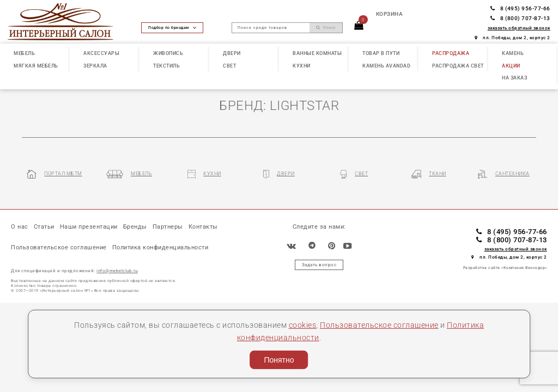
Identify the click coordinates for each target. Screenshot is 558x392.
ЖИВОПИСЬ (168, 53)
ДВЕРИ (232, 53)
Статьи (44, 227)
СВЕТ (229, 66)
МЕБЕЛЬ (24, 53)
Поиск (326, 28)
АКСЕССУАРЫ (101, 53)
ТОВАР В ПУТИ (381, 53)
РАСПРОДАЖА (451, 53)
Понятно (279, 360)
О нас (20, 227)
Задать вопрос (319, 265)
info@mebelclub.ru (117, 272)
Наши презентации (89, 227)
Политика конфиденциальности (160, 249)
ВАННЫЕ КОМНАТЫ (317, 53)
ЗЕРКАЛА (95, 66)
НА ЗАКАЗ (514, 78)
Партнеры (168, 227)
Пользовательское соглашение (379, 326)
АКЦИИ (511, 66)
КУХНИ (302, 66)
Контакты (204, 227)
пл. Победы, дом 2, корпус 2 (512, 38)
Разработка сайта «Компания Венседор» (505, 269)
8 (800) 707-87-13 (520, 18)
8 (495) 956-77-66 (520, 8)
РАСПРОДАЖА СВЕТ (458, 66)
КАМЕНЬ (513, 53)
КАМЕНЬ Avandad (386, 66)
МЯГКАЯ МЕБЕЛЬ (36, 66)
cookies (303, 326)
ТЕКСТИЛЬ (166, 66)
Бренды (136, 227)
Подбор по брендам (172, 27)
